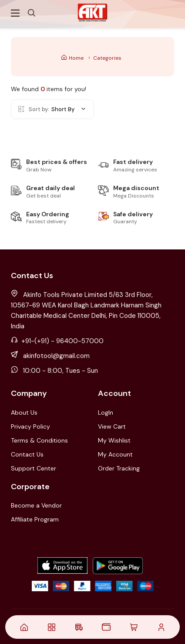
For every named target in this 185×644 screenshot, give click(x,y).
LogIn (106, 412)
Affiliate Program (35, 519)
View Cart (112, 426)
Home (72, 58)
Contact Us (27, 454)
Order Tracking (119, 468)
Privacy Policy (30, 426)
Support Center (34, 468)
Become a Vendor (36, 505)
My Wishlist (114, 440)
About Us (24, 412)
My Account (115, 454)
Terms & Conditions (39, 440)
